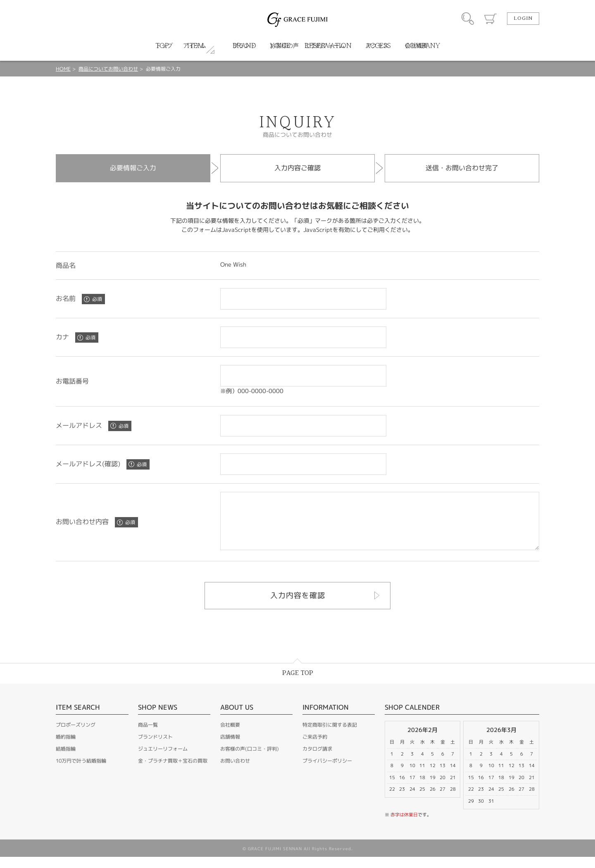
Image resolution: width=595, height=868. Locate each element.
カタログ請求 (317, 760)
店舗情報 (230, 748)
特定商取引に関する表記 (330, 736)
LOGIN (523, 19)
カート (490, 19)
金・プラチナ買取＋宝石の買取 (173, 772)
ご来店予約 (315, 748)
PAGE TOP (298, 684)
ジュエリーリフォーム (163, 760)
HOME (63, 69)
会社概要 (230, 736)
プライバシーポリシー (327, 772)
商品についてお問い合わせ (108, 69)
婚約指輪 (66, 748)
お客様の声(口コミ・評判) (250, 760)
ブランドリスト (155, 748)
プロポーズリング (76, 736)
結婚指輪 (66, 760)
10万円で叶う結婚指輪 (81, 772)
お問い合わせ (235, 772)
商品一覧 (148, 736)
